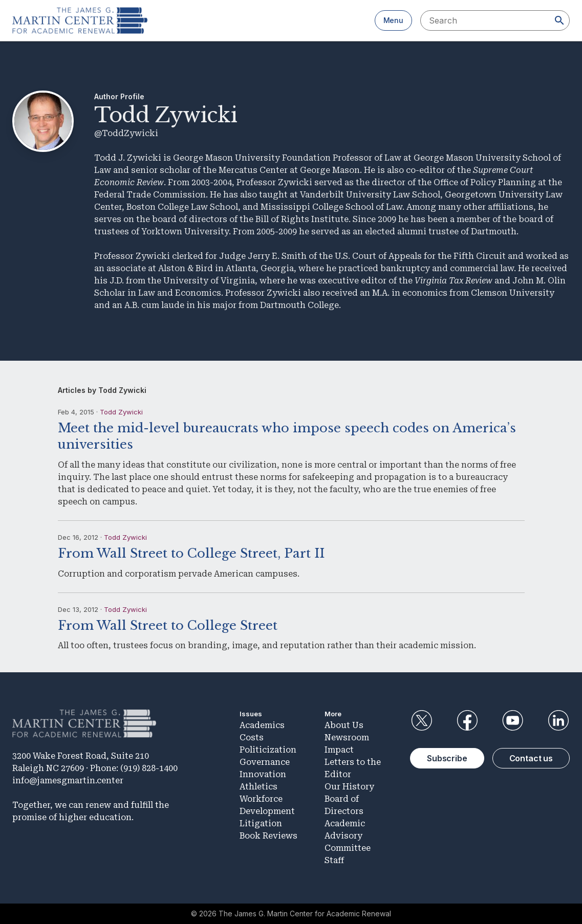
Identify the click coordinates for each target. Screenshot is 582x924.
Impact (339, 750)
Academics (262, 725)
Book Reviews (268, 836)
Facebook (467, 720)
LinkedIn (558, 720)
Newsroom (347, 738)
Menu (393, 20)
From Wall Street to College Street (168, 625)
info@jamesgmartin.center (68, 780)
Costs (252, 738)
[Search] (559, 20)
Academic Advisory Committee (348, 836)
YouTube (513, 720)
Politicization (268, 750)
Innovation (263, 774)
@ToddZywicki (126, 133)
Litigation (261, 823)
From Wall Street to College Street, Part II (191, 553)
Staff (334, 860)
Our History (349, 787)
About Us (344, 725)
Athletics (258, 787)
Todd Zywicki (121, 412)
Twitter (421, 720)
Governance (265, 762)
